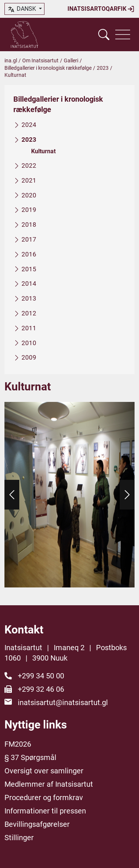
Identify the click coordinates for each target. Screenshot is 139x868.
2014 (29, 284)
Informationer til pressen (45, 811)
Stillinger (19, 838)
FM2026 (18, 744)
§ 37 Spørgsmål (30, 757)
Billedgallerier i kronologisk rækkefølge (48, 68)
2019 (29, 210)
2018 (29, 225)
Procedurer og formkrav (44, 797)
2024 (29, 125)
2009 (29, 357)
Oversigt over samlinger (44, 771)
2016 (29, 254)
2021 (29, 180)
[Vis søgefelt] (104, 35)
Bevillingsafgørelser (37, 824)
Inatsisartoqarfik (101, 9)
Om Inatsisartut (40, 60)
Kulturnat (43, 151)
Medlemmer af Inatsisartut (49, 784)
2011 (29, 328)
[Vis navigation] (123, 35)
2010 (29, 343)
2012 (29, 313)
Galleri (71, 60)
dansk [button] (22, 9)
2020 (29, 195)
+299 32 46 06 (41, 689)
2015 (29, 269)
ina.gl (11, 60)
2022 (29, 166)
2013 (29, 298)
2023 (103, 68)
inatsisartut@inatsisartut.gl (63, 702)
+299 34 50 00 (41, 676)
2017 (29, 239)
